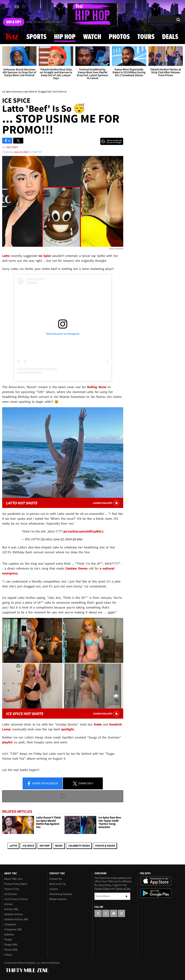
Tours (146, 37)
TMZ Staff (12, 147)
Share (42, 784)
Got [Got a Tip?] (14, 22)
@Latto (77, 539)
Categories (10, 924)
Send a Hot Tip (58, 884)
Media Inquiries (58, 899)
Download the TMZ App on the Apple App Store (156, 881)
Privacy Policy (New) (16, 884)
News (11, 37)
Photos (119, 37)
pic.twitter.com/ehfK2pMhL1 (84, 531)
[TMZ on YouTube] (114, 913)
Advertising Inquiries (61, 894)
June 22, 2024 (62, 539)
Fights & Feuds (105, 846)
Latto (13, 846)
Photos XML (11, 950)
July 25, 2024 (21, 152)
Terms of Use (12, 889)
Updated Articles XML (16, 919)
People (8, 940)
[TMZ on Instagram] (24, 7)
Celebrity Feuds (79, 846)
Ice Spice (28, 846)
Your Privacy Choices (16, 899)
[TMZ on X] (11, 7)
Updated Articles (13, 914)
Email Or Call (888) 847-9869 (44, 22)
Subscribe (127, 896)
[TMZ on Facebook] (5, 7)
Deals (170, 37)
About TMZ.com (13, 879)
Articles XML (11, 909)
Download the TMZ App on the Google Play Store (156, 893)
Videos (8, 955)
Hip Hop (65, 37)
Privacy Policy (102, 889)
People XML (11, 945)
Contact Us (56, 879)
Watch (92, 37)
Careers (54, 889)
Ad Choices (11, 894)
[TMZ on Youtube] (17, 7)
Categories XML (13, 929)
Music (59, 846)
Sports (36, 37)
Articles (8, 904)
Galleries (9, 935)
